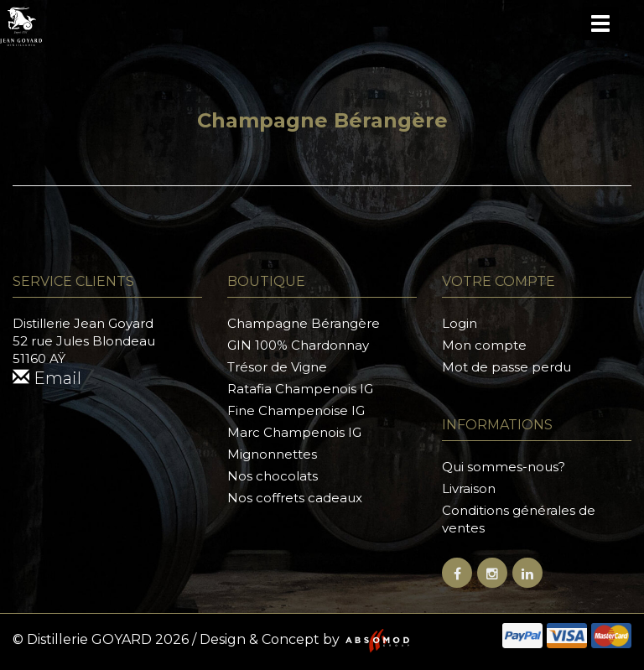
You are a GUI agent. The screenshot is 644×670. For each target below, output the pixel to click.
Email (47, 378)
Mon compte (484, 345)
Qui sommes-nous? (504, 467)
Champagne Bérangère (304, 323)
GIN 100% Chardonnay (298, 345)
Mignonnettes (272, 454)
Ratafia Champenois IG (300, 389)
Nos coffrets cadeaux (295, 498)
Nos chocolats (273, 476)
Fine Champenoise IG (296, 410)
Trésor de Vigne (277, 367)
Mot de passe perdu (506, 367)
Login (460, 323)
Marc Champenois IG (294, 432)
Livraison (469, 488)
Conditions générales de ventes (519, 519)
